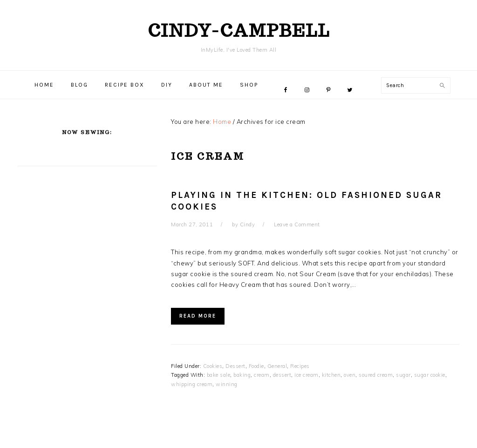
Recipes (300, 366)
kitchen (331, 375)
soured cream (376, 375)
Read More (198, 316)
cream (262, 375)
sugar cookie (430, 375)
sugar (403, 375)
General (277, 366)
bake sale (219, 375)
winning (227, 384)
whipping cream (192, 384)
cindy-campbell (239, 30)
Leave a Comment (297, 224)
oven (350, 375)
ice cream (307, 375)
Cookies (213, 366)
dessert (282, 375)
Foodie (256, 366)
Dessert (235, 366)
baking (242, 375)
